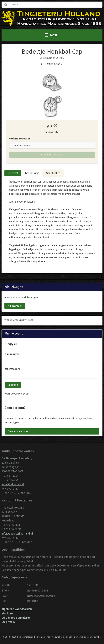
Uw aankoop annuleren (16, 618)
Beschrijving (32, 173)
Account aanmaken (18, 431)
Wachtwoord (12, 369)
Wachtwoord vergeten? (18, 394)
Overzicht (13, 173)
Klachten (7, 614)
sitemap (41, 637)
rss (48, 637)
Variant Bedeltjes (20, 139)
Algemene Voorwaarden (17, 609)
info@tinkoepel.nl (13, 484)
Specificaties (53, 173)
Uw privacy (8, 622)
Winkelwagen (15, 306)
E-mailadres (12, 354)
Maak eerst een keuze (52, 155)
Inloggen (13, 385)
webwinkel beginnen (62, 637)
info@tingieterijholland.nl (17, 534)
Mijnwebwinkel (94, 637)
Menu (52, 35)
